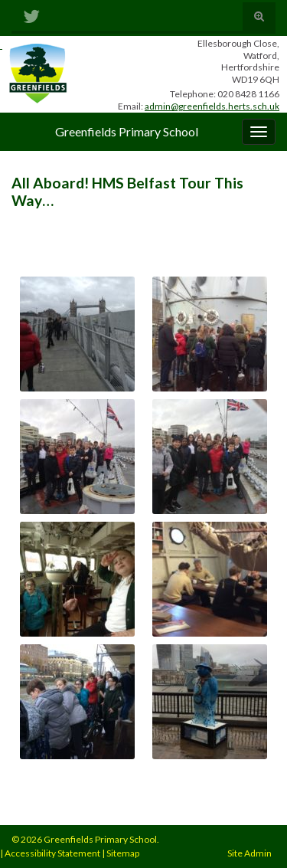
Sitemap (123, 853)
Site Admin (249, 853)
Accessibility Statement (52, 853)
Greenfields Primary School (127, 131)
